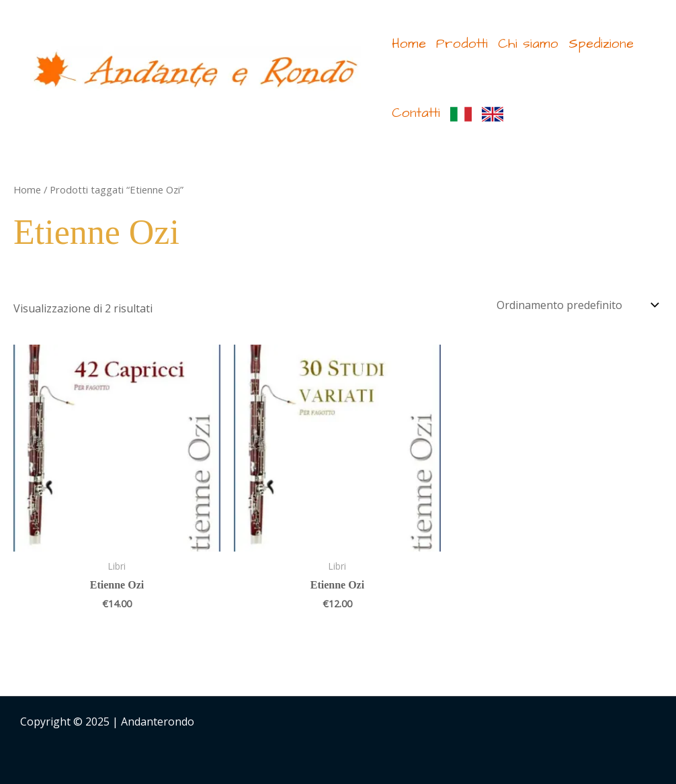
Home (409, 44)
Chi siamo (528, 44)
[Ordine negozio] (575, 305)
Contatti (416, 113)
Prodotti (462, 44)
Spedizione (601, 44)
